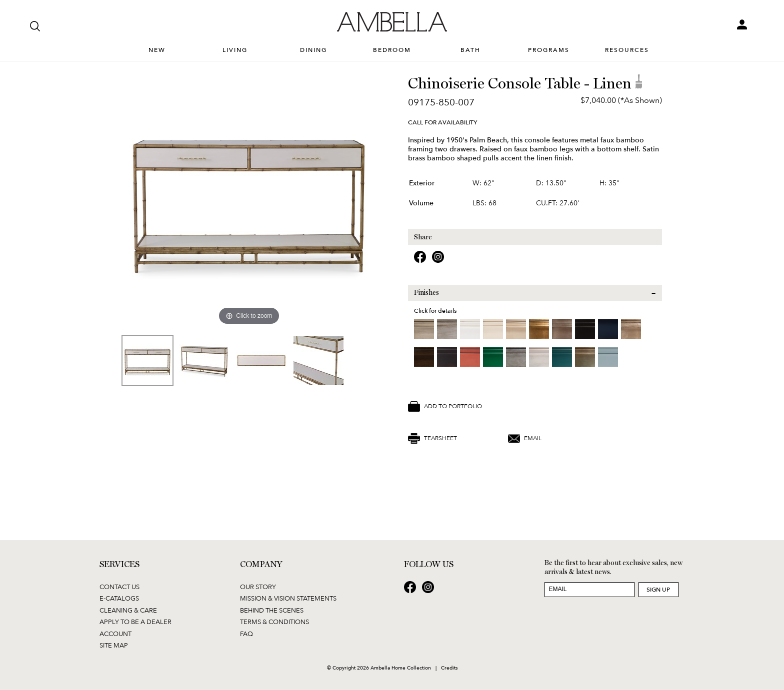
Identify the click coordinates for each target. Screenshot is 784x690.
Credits (449, 668)
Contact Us (119, 587)
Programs (549, 50)
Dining (313, 50)
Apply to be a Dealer (135, 622)
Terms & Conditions (274, 622)
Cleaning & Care (128, 610)
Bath (470, 50)
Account (115, 634)
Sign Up (658, 589)
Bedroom (392, 50)
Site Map (114, 645)
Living (235, 50)
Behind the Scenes (272, 610)
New (157, 50)
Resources (627, 50)
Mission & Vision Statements (288, 598)
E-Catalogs (119, 598)
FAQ (246, 634)
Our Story (258, 587)
